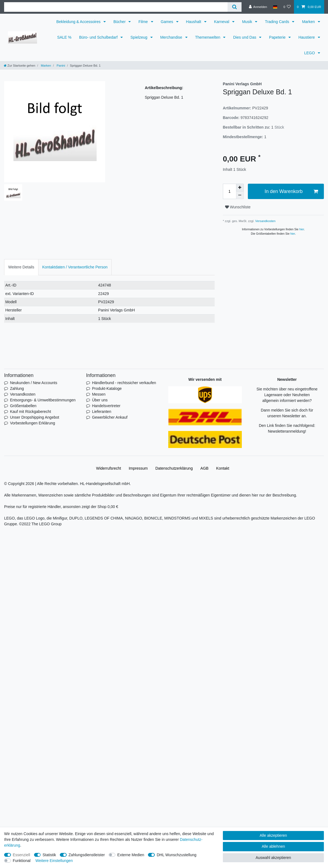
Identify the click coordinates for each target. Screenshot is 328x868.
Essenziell (22, 855)
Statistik (49, 855)
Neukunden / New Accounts (33, 383)
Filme (144, 22)
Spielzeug (139, 37)
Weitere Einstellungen (54, 861)
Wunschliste (238, 207)
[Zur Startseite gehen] (19, 66)
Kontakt (223, 468)
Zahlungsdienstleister (87, 855)
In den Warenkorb (291, 192)
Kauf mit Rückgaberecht (30, 412)
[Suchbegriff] (116, 7)
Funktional (22, 861)
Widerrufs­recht (109, 468)
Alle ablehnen (273, 846)
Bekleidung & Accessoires (79, 22)
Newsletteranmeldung (286, 431)
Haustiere (307, 37)
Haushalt (194, 22)
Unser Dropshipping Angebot (34, 417)
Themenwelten (208, 37)
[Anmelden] (258, 7)
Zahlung (17, 388)
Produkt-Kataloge (107, 388)
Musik (248, 22)
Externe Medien (131, 855)
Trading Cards (277, 22)
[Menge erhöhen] (240, 188)
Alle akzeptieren (273, 835)
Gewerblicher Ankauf (110, 417)
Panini (60, 66)
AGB (204, 468)
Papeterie (278, 37)
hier (302, 229)
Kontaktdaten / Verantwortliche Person (75, 267)
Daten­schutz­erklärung (174, 468)
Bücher (120, 22)
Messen (99, 394)
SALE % (64, 37)
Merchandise (172, 37)
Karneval (222, 22)
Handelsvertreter (106, 406)
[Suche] (235, 7)
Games (168, 22)
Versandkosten (265, 221)
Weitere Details (21, 267)
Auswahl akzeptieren (273, 858)
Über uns (100, 400)
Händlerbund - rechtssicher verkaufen (124, 383)
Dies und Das (245, 37)
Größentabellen (23, 406)
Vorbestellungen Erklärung (32, 423)
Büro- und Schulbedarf (99, 37)
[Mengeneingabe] (229, 191)
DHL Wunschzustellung (177, 855)
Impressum (138, 468)
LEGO (310, 53)
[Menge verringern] (240, 195)
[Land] (275, 7)
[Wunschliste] (287, 7)
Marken (309, 22)
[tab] (21, 267)
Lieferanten (102, 412)
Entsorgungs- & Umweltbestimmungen (43, 400)
